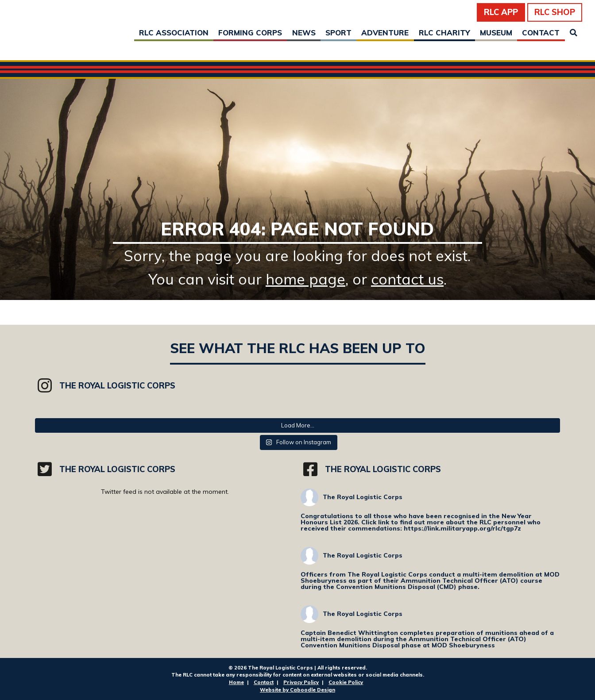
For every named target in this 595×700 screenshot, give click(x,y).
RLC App (501, 12)
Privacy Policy (301, 682)
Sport (338, 33)
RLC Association (174, 33)
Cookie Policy (346, 682)
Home (236, 682)
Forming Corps (250, 33)
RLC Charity (444, 33)
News (304, 33)
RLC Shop (555, 12)
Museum (496, 33)
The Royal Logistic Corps (363, 497)
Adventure (385, 33)
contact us (407, 279)
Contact (541, 33)
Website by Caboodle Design (297, 690)
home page (305, 279)
